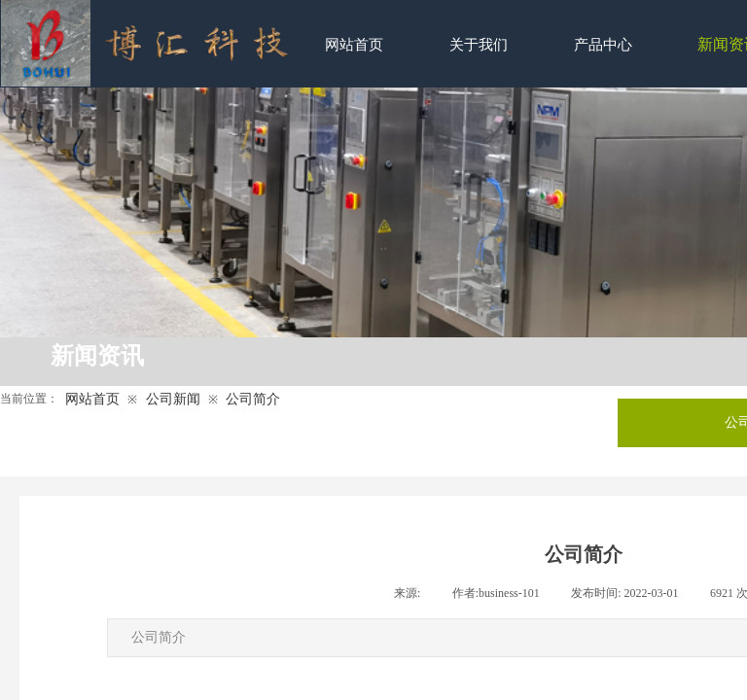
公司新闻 (173, 399)
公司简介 (253, 399)
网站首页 (92, 399)
